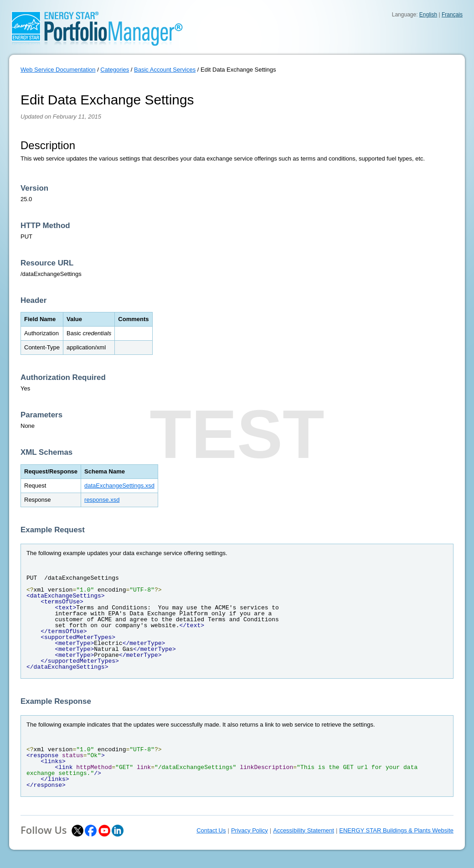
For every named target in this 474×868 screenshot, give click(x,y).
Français (452, 15)
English (428, 15)
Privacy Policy (250, 830)
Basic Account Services (165, 70)
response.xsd (102, 500)
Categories (115, 70)
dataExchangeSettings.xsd (119, 486)
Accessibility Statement (304, 830)
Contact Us (211, 830)
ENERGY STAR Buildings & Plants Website (396, 830)
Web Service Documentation (58, 70)
